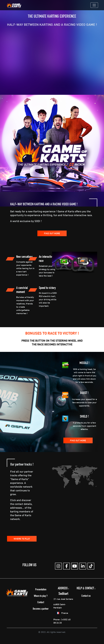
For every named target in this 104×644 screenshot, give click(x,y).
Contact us (86, 596)
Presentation (41, 590)
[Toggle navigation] (94, 5)
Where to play (22, 539)
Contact (41, 603)
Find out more (52, 233)
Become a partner (41, 609)
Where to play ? (41, 596)
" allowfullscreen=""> (52, 62)
